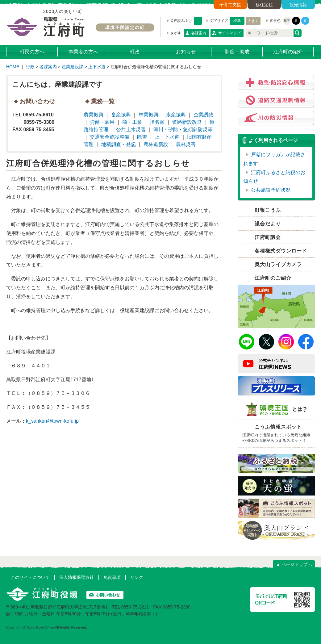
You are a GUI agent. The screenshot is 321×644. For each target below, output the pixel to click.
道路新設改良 (187, 122)
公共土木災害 (131, 130)
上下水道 (97, 67)
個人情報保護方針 (77, 577)
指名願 (157, 122)
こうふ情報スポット (278, 435)
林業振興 (148, 115)
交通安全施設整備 (110, 137)
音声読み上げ (198, 21)
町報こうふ (268, 210)
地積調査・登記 (119, 144)
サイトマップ (229, 33)
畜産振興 (121, 115)
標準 (237, 21)
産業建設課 (73, 67)
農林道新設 (156, 144)
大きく (253, 21)
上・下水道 (167, 137)
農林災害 (186, 144)
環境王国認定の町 (125, 27)
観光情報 (298, 5)
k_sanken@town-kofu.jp (52, 421)
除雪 (142, 137)
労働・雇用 (102, 122)
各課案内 (199, 33)
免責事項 (112, 577)
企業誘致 (203, 115)
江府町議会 (268, 237)
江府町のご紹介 (273, 278)
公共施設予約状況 (271, 190)
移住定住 (264, 5)
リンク (137, 577)
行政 (30, 67)
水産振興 (176, 115)
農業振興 (94, 115)
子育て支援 (230, 5)
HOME (13, 67)
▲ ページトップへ (294, 564)
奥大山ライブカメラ (278, 264)
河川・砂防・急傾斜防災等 (183, 130)
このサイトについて (30, 577)
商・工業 (132, 122)
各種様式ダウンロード (281, 251)
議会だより (268, 224)
